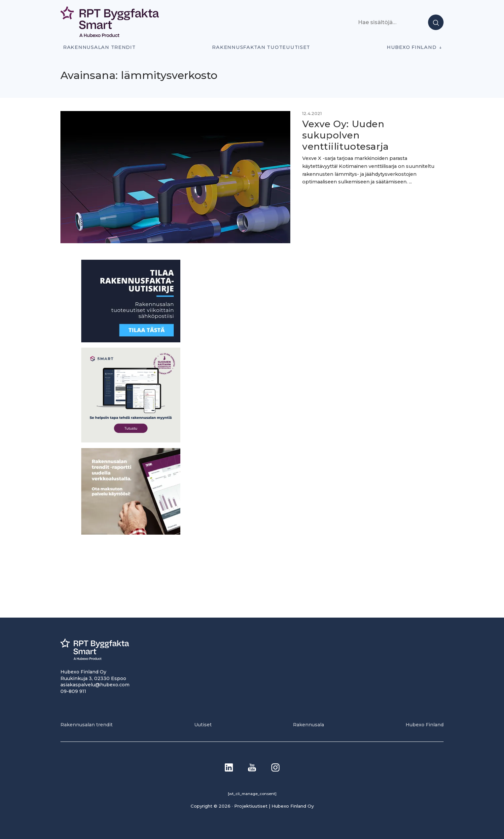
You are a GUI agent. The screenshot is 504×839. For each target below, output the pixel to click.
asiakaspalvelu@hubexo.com (95, 685)
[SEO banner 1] (131, 441)
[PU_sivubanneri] (131, 533)
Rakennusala (308, 725)
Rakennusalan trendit (99, 47)
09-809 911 (73, 691)
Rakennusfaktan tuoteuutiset (261, 47)
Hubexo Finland (412, 47)
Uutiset (203, 725)
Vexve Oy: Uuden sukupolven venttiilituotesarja (345, 135)
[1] (131, 341)
